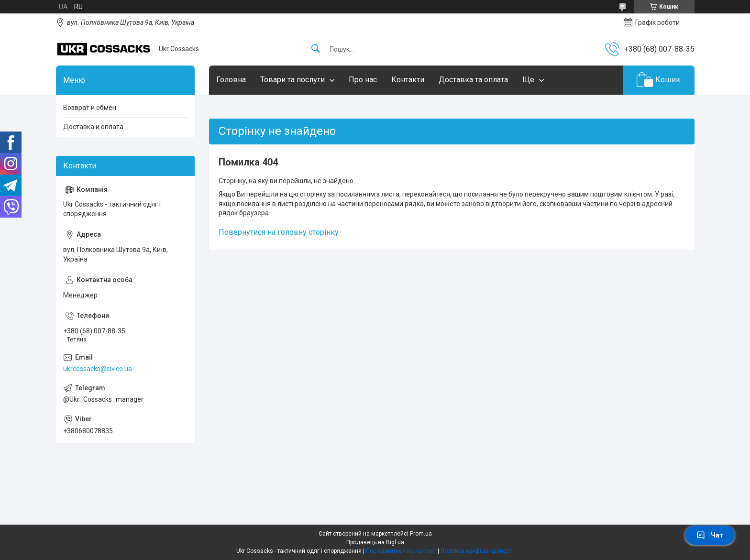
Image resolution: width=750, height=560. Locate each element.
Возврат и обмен (90, 108)
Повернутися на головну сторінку (279, 232)
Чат (710, 535)
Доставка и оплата (93, 127)
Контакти (408, 80)
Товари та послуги (292, 80)
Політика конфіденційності (477, 551)
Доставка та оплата (473, 80)
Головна (231, 80)
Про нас (363, 80)
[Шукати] (316, 49)
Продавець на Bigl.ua (375, 542)
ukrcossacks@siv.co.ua (98, 369)
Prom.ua (421, 534)
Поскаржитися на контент (401, 551)
